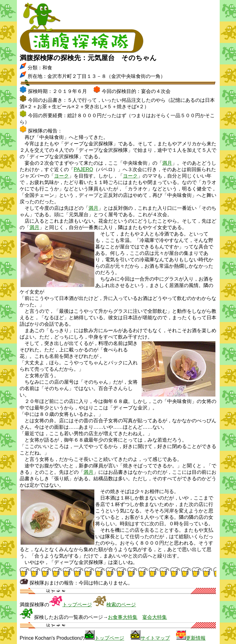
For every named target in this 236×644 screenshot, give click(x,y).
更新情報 (196, 638)
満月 (167, 163)
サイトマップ (155, 638)
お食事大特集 (123, 617)
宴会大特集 (155, 617)
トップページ (77, 605)
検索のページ (121, 605)
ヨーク (61, 176)
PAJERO (83, 169)
